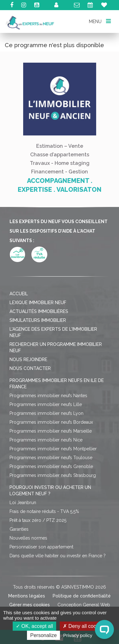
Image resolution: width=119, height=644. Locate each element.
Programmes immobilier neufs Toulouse (51, 458)
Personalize (43, 635)
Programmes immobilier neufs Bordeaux (51, 422)
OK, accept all (34, 626)
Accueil (19, 294)
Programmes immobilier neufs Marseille (51, 431)
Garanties (19, 529)
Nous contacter (30, 368)
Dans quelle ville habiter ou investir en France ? (58, 556)
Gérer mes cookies (30, 605)
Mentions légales (27, 596)
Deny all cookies (84, 626)
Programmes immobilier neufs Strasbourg (53, 475)
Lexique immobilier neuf (38, 303)
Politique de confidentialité (82, 596)
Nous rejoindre (28, 360)
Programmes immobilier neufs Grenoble (51, 466)
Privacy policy (78, 635)
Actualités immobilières (39, 311)
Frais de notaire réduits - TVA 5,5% (44, 511)
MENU (100, 21)
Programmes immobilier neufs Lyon (46, 413)
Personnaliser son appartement (41, 547)
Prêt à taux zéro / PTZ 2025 (38, 520)
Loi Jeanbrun (23, 503)
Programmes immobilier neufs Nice (46, 440)
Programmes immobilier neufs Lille (46, 404)
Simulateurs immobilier (38, 320)
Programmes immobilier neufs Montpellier (53, 449)
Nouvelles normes (28, 538)
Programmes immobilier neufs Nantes (48, 396)
